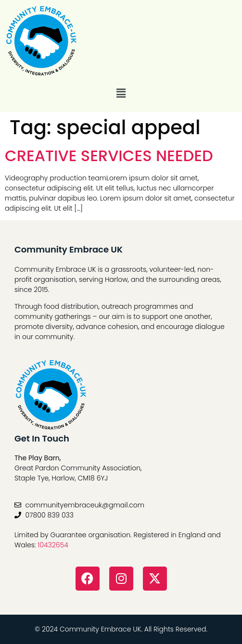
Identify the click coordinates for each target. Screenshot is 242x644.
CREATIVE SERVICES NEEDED (109, 156)
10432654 (53, 545)
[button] (121, 93)
